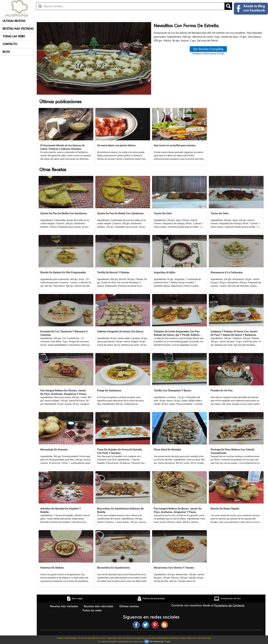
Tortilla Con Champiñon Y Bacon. (173, 391)
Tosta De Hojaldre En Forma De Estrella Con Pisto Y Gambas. (120, 451)
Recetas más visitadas (64, 606)
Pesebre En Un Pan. (222, 391)
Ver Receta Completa (208, 49)
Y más (167, 641)
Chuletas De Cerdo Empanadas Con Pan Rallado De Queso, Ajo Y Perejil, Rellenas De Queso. (177, 333)
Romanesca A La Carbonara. (227, 272)
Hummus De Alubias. (52, 568)
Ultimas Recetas (14, 21)
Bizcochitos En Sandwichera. (114, 568)
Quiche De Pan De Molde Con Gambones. (64, 213)
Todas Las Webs (14, 36)
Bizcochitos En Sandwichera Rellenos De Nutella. (120, 510)
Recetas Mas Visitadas (18, 29)
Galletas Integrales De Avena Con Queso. (121, 331)
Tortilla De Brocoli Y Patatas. (114, 272)
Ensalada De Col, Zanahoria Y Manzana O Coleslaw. (64, 333)
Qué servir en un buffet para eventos (175, 145)
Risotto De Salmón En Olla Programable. (63, 272)
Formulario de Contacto (229, 605)
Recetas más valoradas (99, 606)
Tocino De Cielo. (163, 213)
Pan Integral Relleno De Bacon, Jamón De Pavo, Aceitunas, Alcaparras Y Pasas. (178, 510)
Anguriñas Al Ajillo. (165, 272)
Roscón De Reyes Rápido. (225, 509)
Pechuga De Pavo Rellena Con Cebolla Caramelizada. (233, 451)
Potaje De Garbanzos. (109, 391)
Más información (156, 641)
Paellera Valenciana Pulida (208, 53)
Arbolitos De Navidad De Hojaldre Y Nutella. (61, 510)
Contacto (10, 44)
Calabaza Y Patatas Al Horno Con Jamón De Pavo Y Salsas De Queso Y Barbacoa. (234, 333)
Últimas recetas (129, 606)
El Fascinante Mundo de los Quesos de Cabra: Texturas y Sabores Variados (62, 147)
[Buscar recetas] (130, 6)
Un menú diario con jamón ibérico (116, 145)
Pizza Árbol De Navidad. (168, 450)
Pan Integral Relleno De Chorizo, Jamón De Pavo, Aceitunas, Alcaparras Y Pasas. (64, 392)
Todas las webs (92, 610)
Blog (6, 52)
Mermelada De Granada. (54, 450)
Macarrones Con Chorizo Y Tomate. (174, 568)
